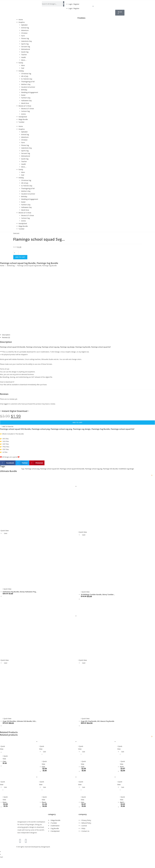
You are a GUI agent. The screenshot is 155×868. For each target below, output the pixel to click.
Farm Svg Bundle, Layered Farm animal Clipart (5, 802)
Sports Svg (25, 44)
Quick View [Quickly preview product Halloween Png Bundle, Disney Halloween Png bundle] (4, 531)
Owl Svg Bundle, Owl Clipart (123, 802)
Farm (23, 36)
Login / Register (74, 4)
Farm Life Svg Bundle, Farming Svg (123, 767)
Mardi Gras (25, 103)
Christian (24, 33)
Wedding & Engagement (30, 92)
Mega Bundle (23, 119)
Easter (23, 95)
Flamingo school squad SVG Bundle (72, 469)
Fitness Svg (25, 38)
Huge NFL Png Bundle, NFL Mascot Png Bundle (97, 721)
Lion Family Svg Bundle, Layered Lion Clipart (84, 802)
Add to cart (20, 257)
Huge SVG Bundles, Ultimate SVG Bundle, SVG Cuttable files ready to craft (19, 721)
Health (24, 57)
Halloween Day (26, 101)
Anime (23, 114)
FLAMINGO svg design (126, 469)
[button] (8, 463)
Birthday (24, 90)
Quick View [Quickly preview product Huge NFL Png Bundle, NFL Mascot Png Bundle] (82, 660)
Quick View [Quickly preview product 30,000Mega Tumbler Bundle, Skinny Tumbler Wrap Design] (82, 532)
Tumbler (21, 122)
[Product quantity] (16, 253)
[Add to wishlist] (152, 475)
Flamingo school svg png (94, 469)
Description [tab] (6, 335)
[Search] (64, 4)
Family (21, 63)
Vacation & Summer (28, 87)
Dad (23, 68)
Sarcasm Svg (26, 47)
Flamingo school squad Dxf (50, 469)
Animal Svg (25, 28)
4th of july (25, 76)
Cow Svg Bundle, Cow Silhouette (5, 761)
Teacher (24, 55)
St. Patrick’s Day (27, 79)
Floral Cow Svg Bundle (44, 802)
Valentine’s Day (27, 41)
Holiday (21, 71)
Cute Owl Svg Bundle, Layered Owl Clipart (84, 767)
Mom (23, 65)
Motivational (26, 49)
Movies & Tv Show (25, 106)
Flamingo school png (32, 469)
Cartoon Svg (25, 111)
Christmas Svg (26, 74)
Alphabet (24, 25)
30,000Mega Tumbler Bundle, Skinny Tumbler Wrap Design (97, 595)
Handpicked (23, 117)
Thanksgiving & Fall (28, 82)
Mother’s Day (26, 84)
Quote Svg (25, 52)
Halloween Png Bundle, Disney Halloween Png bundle (19, 592)
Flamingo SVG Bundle (110, 469)
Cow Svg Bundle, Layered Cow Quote (45, 767)
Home (21, 20)
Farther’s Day (26, 98)
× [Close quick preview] (0, 852)
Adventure (25, 30)
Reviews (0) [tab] (6, 337)
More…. (24, 60)
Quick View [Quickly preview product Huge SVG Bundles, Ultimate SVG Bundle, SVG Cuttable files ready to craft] (4, 660)
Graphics (22, 22)
